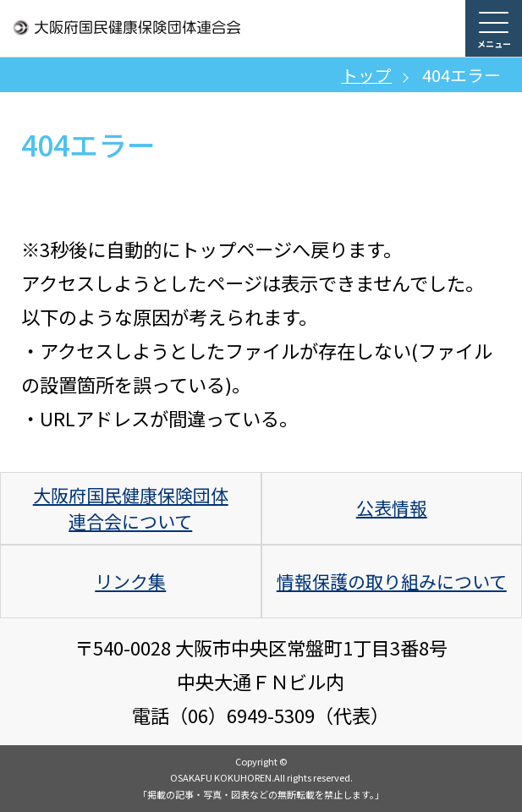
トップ (366, 75)
